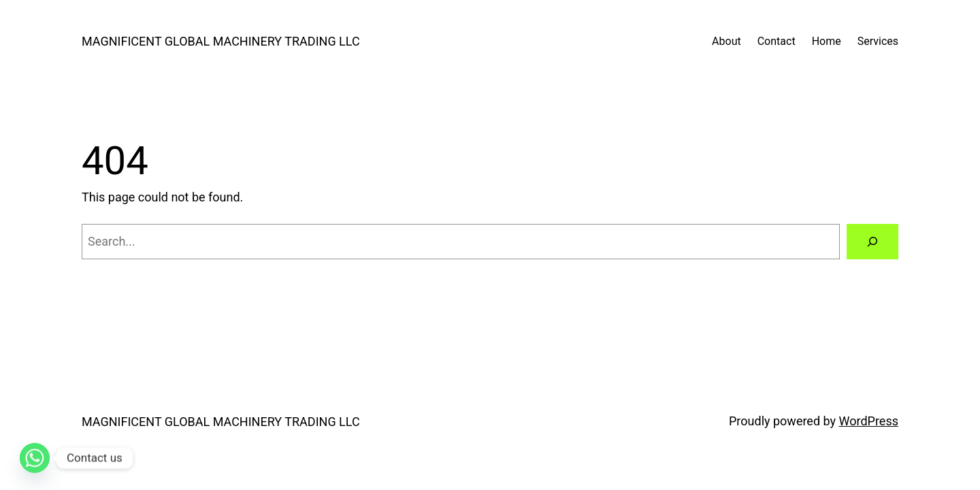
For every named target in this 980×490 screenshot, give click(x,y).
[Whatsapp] (35, 458)
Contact (777, 41)
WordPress (869, 421)
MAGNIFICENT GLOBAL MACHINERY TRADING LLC (221, 41)
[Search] (872, 242)
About (726, 41)
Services (878, 41)
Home (827, 41)
